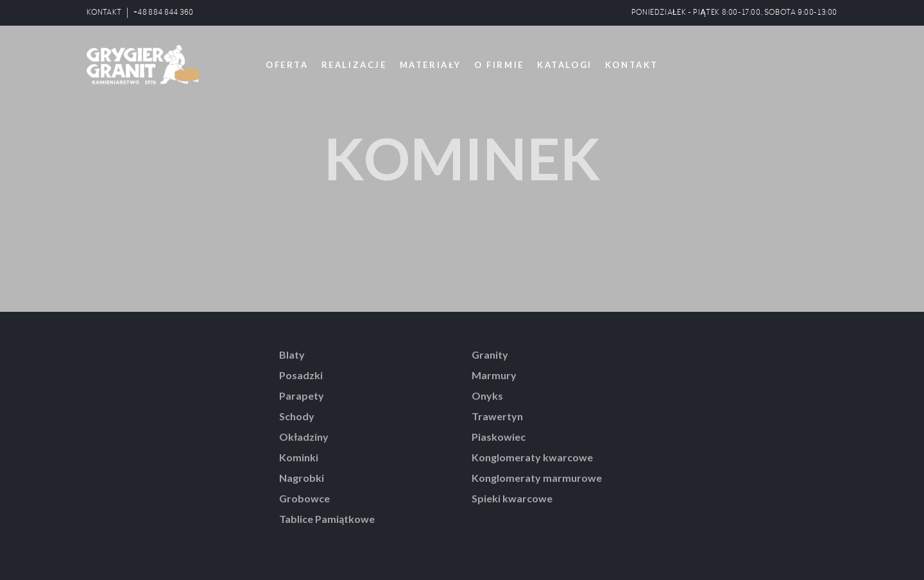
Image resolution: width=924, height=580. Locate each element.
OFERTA (287, 65)
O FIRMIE (499, 65)
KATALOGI (565, 65)
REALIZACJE (354, 65)
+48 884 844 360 (164, 13)
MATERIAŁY (431, 65)
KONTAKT (104, 13)
